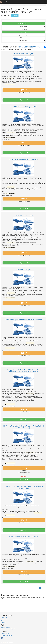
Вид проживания (32, 41)
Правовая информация (6, 635)
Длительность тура (32, 35)
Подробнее (24, 100)
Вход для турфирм (5, 627)
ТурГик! (5, 2)
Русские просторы (23, 270)
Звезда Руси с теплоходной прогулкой (24, 160)
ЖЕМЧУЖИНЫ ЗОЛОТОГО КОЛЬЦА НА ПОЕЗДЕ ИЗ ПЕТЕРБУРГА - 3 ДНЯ (23, 427)
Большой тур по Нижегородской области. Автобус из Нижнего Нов (23, 487)
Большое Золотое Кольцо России (23, 107)
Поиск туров (4, 617)
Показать (15, 16)
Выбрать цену (32, 38)
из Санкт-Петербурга (30, 47)
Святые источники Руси (23, 54)
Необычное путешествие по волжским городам (23, 320)
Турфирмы (3, 623)
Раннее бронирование (6, 621)
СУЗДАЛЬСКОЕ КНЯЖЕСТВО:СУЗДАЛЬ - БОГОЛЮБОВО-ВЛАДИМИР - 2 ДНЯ (23, 371)
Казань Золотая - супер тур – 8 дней (23, 537)
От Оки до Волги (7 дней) (23, 215)
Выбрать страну (32, 26)
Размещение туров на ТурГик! (8, 629)
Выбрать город (32, 29)
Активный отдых (32, 32)
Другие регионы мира (32, 24)
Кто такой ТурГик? (5, 634)
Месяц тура (33, 21)
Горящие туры (4, 619)
